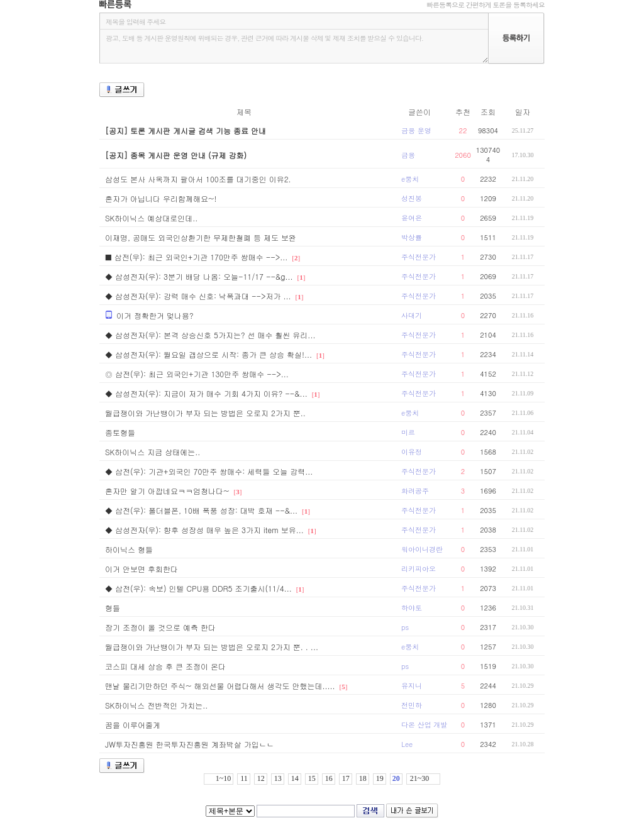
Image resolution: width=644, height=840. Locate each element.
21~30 (420, 778)
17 (346, 778)
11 (244, 778)
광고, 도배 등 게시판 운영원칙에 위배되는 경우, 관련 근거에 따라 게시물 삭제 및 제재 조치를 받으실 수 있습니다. (294, 46)
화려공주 (415, 491)
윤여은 (412, 218)
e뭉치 (410, 179)
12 (261, 778)
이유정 (412, 452)
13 (278, 778)
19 (380, 778)
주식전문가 (419, 257)
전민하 (412, 705)
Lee (407, 744)
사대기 (412, 315)
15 (312, 778)
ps (405, 627)
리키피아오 (419, 569)
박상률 (412, 237)
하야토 (412, 608)
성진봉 (412, 198)
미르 (408, 432)
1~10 (224, 778)
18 (363, 778)
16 (329, 778)
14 (295, 778)
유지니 (412, 686)
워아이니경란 (422, 549)
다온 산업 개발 (424, 725)
